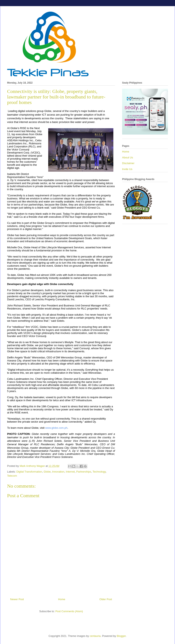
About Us (127, 157)
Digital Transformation (29, 472)
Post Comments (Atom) (69, 611)
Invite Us (127, 169)
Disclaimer (128, 163)
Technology (99, 472)
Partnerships (84, 472)
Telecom (12, 476)
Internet (70, 472)
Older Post (106, 599)
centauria (95, 636)
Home (62, 599)
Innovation (58, 472)
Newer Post (17, 599)
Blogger (121, 636)
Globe (47, 472)
